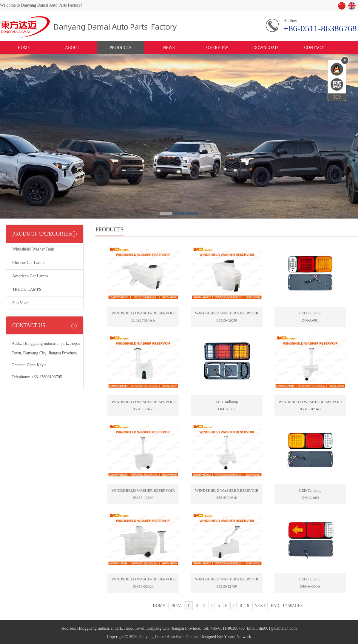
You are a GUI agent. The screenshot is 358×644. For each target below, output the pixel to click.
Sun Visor (20, 303)
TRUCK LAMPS (27, 289)
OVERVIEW (217, 48)
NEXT (260, 606)
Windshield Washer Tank (33, 249)
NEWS (169, 48)
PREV (176, 606)
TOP (337, 97)
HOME (24, 48)
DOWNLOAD (266, 48)
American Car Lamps (30, 276)
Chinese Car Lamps (29, 263)
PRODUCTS (120, 48)
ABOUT (72, 48)
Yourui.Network (238, 637)
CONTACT (314, 48)
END (275, 606)
